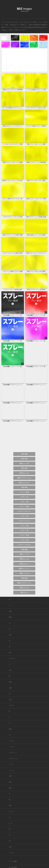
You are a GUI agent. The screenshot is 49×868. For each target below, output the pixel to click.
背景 (10, 776)
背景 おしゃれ (24, 559)
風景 (10, 617)
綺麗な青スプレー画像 (17, 25)
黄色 (10, 806)
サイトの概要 (13, 861)
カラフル (12, 741)
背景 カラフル (24, 588)
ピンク (11, 823)
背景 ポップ (24, 592)
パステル (12, 853)
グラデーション (14, 759)
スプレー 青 (24, 530)
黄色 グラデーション (24, 478)
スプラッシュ (13, 753)
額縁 (10, 729)
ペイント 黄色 (24, 492)
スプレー (12, 764)
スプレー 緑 (24, 540)
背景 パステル (24, 573)
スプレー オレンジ (24, 511)
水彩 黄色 (24, 487)
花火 (10, 653)
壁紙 (10, 782)
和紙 (10, 682)
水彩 (10, 700)
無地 (10, 788)
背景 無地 (24, 578)
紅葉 (10, 635)
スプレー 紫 (24, 526)
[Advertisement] (24, 62)
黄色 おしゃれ (24, 473)
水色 (10, 847)
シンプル (12, 747)
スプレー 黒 (24, 502)
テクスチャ (12, 658)
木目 (10, 670)
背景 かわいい (24, 564)
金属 (10, 688)
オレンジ (12, 811)
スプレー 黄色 (24, 507)
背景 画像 (24, 550)
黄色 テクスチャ (24, 483)
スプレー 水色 (24, 535)
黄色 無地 (24, 468)
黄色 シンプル (24, 463)
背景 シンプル (24, 554)
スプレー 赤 (24, 516)
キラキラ (12, 705)
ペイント (12, 770)
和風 (10, 611)
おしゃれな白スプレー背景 (28, 22)
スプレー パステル (24, 545)
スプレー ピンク (24, 521)
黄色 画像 (24, 454)
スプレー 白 (24, 497)
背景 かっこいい (24, 569)
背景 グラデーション (24, 583)
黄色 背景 (24, 459)
